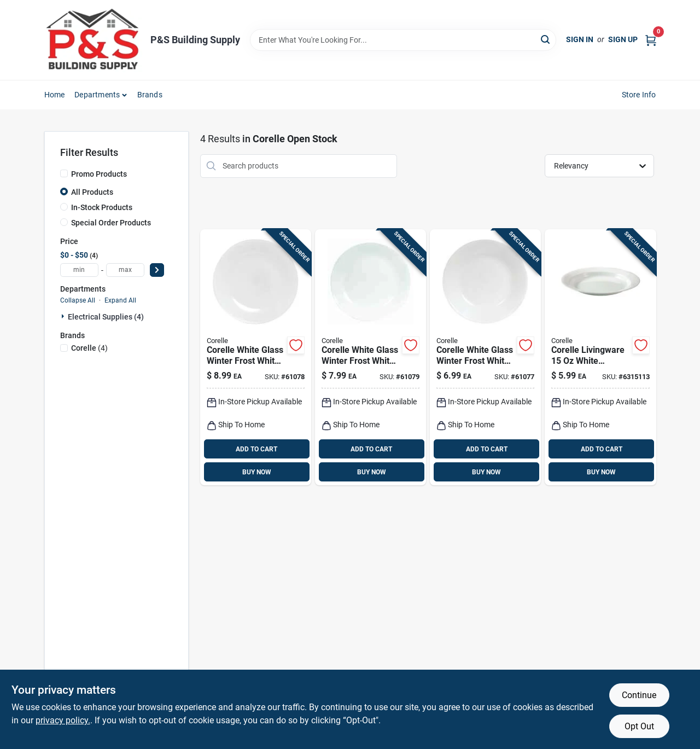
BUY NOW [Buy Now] (257, 472)
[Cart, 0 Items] (651, 40)
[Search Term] (403, 40)
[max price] (125, 270)
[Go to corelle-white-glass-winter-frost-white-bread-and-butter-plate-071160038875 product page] (485, 358)
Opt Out (639, 726)
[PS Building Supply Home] (94, 40)
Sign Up (623, 39)
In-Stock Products (102, 207)
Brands (150, 95)
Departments (97, 95)
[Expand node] (64, 316)
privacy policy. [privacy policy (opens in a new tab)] (63, 720)
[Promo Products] (64, 173)
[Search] (546, 39)
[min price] (79, 270)
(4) (89, 348)
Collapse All (78, 300)
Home (55, 95)
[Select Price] (157, 270)
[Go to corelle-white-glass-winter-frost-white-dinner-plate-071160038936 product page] (371, 358)
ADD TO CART (256, 449)
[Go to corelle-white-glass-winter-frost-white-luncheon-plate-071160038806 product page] (256, 358)
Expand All (120, 300)
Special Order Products (111, 223)
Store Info (639, 95)
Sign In (580, 39)
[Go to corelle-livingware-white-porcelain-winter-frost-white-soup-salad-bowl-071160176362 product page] (600, 358)
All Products (92, 192)
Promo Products (99, 174)
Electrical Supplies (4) (106, 317)
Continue (639, 695)
